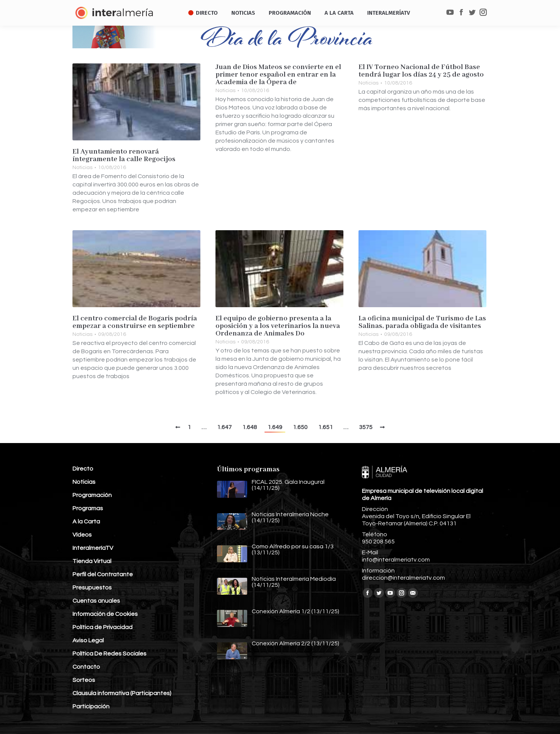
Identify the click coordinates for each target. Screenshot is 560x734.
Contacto (86, 667)
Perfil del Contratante (103, 574)
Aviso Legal (88, 640)
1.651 (325, 427)
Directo (83, 469)
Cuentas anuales (96, 601)
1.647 (224, 427)
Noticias (82, 168)
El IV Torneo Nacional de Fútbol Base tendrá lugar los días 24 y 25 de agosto (421, 71)
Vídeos (82, 535)
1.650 (300, 427)
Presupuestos (92, 588)
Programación (92, 495)
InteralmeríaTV (93, 548)
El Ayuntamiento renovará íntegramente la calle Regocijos (124, 155)
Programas (88, 508)
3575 (366, 427)
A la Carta (86, 522)
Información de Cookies (105, 614)
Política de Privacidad (102, 627)
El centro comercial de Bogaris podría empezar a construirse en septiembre (135, 322)
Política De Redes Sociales (109, 654)
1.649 (275, 427)
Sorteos (84, 680)
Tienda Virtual (92, 561)
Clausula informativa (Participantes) (122, 693)
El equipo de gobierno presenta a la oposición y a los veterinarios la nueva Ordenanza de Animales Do (278, 326)
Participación (91, 706)
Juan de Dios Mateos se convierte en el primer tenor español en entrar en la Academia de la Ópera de (278, 75)
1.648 (250, 427)
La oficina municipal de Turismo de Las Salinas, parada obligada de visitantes (422, 322)
